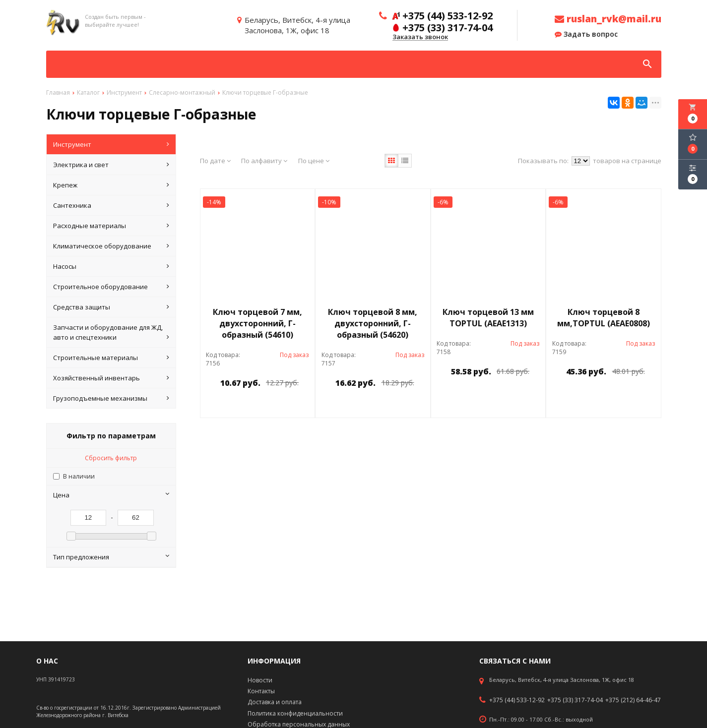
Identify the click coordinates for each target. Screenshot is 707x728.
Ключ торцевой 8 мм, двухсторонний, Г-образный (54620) (373, 323)
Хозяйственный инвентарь (111, 378)
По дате (215, 161)
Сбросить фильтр (111, 458)
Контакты (261, 691)
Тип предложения (111, 557)
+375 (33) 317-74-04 (575, 700)
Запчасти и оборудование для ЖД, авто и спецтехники (111, 333)
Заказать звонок (420, 37)
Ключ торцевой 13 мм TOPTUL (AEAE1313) (488, 318)
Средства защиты (111, 307)
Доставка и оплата (275, 702)
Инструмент (111, 144)
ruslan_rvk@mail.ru (608, 19)
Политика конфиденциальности (295, 713)
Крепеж (111, 185)
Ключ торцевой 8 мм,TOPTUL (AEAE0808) (604, 318)
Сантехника (111, 205)
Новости (260, 680)
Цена (111, 495)
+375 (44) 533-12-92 (517, 700)
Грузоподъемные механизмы (111, 398)
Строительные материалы (111, 358)
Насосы (111, 266)
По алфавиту (264, 161)
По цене (314, 161)
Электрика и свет (111, 165)
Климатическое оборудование (111, 246)
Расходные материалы (111, 226)
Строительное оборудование (111, 287)
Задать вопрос (586, 34)
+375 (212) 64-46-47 (633, 700)
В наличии (79, 476)
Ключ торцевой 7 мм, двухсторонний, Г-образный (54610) (257, 323)
